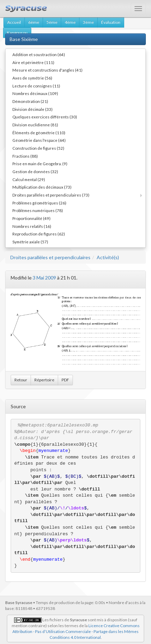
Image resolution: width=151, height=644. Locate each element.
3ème (88, 22)
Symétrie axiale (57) (30, 242)
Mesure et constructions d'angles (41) (47, 70)
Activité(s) (108, 257)
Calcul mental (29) (29, 179)
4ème (70, 22)
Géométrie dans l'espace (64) (39, 140)
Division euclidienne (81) (35, 125)
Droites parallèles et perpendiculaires (50, 257)
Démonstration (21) (30, 101)
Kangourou (17, 33)
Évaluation (111, 22)
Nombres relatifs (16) (32, 226)
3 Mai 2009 (44, 278)
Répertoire (44, 380)
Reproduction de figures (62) (39, 234)
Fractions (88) (25, 156)
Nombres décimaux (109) (35, 93)
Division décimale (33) (33, 109)
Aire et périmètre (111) (33, 62)
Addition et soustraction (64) (39, 54)
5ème (52, 22)
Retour (21, 380)
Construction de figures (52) (38, 148)
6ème (34, 22)
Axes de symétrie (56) (32, 78)
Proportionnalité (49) (31, 218)
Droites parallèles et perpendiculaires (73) (51, 195)
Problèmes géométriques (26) (39, 203)
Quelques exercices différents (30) (45, 117)
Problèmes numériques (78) (38, 210)
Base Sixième (24, 39)
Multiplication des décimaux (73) (42, 187)
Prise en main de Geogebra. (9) (40, 163)
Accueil (14, 22)
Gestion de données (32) (35, 171)
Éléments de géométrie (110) (39, 133)
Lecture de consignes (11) (36, 86)
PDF (65, 380)
